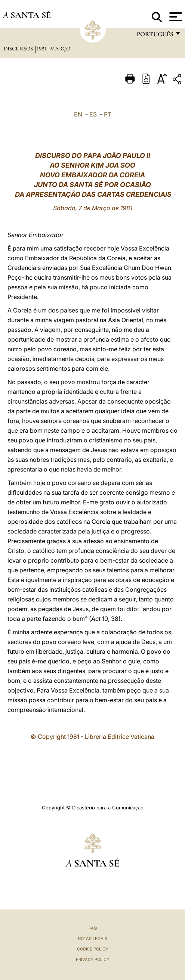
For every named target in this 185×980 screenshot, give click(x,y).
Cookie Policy (92, 949)
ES (93, 114)
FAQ (93, 928)
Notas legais (92, 939)
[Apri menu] (175, 17)
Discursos (19, 49)
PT (108, 114)
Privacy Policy (92, 959)
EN (78, 114)
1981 (42, 49)
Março (60, 49)
